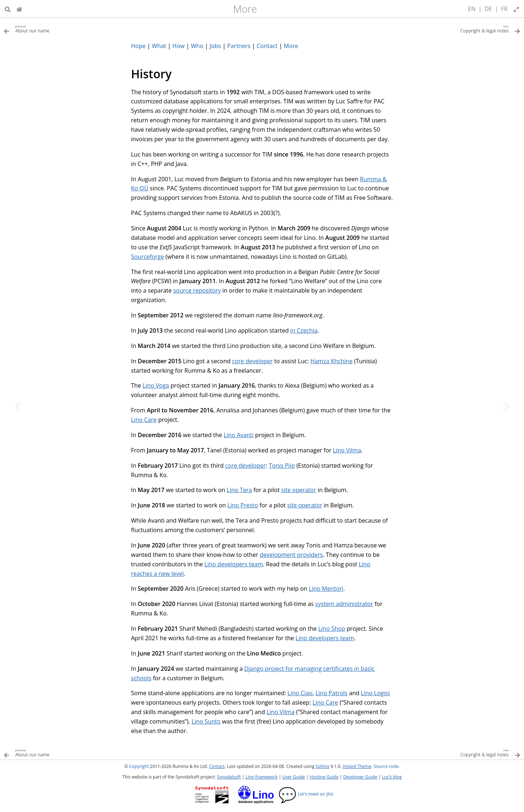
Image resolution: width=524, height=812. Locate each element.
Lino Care (144, 420)
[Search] (8, 9)
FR (504, 9)
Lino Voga (156, 385)
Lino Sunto (206, 721)
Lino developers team (234, 564)
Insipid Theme (357, 766)
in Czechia (304, 330)
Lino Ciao (300, 693)
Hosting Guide (324, 777)
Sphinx (322, 766)
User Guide (294, 777)
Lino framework (262, 777)
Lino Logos (376, 693)
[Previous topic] (17, 406)
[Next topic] (507, 406)
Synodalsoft (229, 777)
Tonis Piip (282, 466)
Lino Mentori (326, 589)
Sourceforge (148, 257)
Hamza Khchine (332, 361)
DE (489, 9)
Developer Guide (360, 777)
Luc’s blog (392, 777)
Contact (217, 766)
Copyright (139, 766)
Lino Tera (239, 490)
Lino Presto (243, 505)
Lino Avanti (239, 435)
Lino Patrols (332, 693)
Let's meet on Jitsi (306, 794)
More (245, 9)
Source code (386, 766)
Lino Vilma (347, 450)
